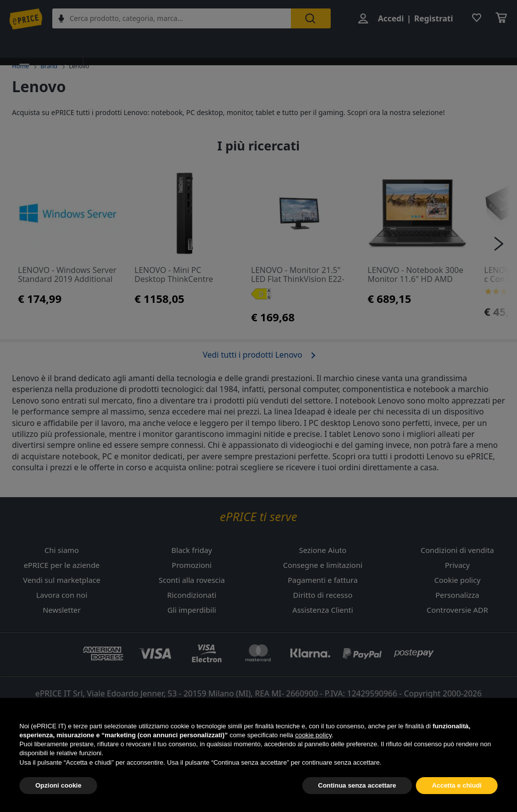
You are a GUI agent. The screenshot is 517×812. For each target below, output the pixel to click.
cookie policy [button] (313, 758)
